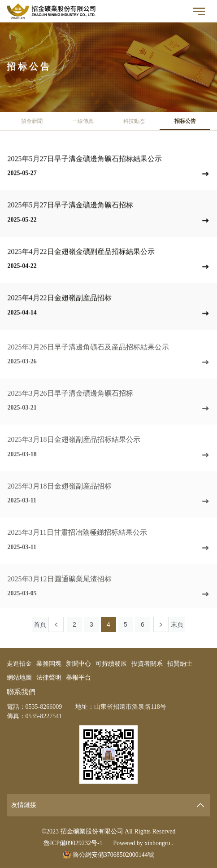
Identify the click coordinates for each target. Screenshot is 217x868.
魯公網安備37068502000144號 (108, 855)
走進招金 (19, 664)
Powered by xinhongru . (143, 843)
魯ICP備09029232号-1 (73, 843)
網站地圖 (19, 678)
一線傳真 (83, 121)
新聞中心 (78, 664)
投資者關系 (147, 664)
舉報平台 (78, 678)
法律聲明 (49, 678)
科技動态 (134, 121)
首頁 (40, 624)
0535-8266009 (44, 707)
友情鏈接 (24, 805)
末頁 (177, 624)
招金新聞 (32, 121)
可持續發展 (111, 664)
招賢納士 (180, 664)
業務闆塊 (49, 664)
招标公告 (185, 121)
